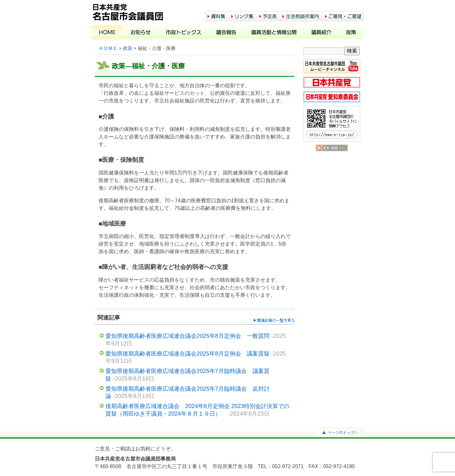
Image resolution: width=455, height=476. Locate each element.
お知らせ (141, 33)
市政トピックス (183, 33)
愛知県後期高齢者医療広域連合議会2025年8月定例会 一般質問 (188, 336)
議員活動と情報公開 (274, 33)
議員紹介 (321, 33)
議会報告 (226, 33)
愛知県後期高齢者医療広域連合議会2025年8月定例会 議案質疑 (188, 354)
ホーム (107, 33)
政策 (351, 33)
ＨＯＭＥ (108, 48)
